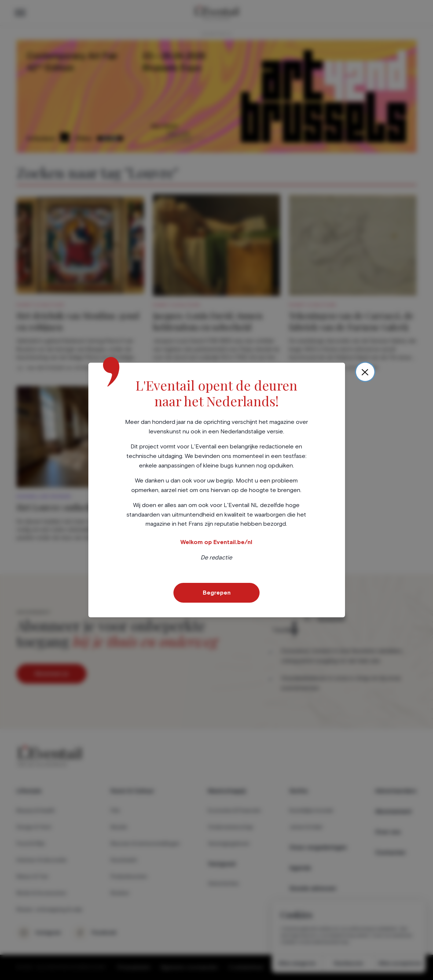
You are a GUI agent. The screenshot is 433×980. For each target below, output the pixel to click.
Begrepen (217, 593)
